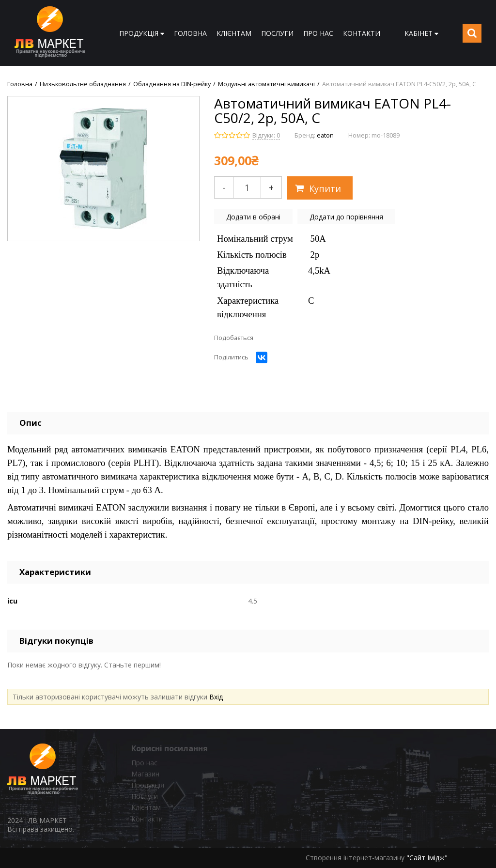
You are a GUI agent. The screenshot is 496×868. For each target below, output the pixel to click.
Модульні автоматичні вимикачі (266, 84)
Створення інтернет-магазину (355, 858)
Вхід (216, 697)
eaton (325, 135)
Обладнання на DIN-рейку (172, 84)
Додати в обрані (253, 217)
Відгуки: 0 (266, 135)
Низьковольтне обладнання (83, 84)
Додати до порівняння (346, 217)
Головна (20, 84)
